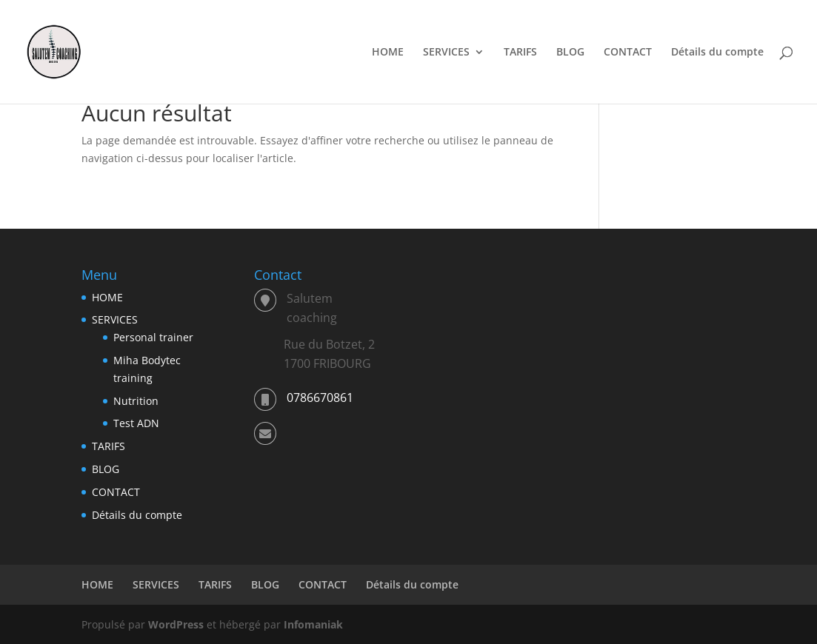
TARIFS (520, 53)
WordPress (176, 624)
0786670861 (320, 398)
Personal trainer (153, 337)
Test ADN (136, 423)
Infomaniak (313, 624)
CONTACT (628, 53)
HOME (388, 53)
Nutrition (136, 401)
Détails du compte (717, 53)
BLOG (570, 53)
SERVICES (446, 53)
